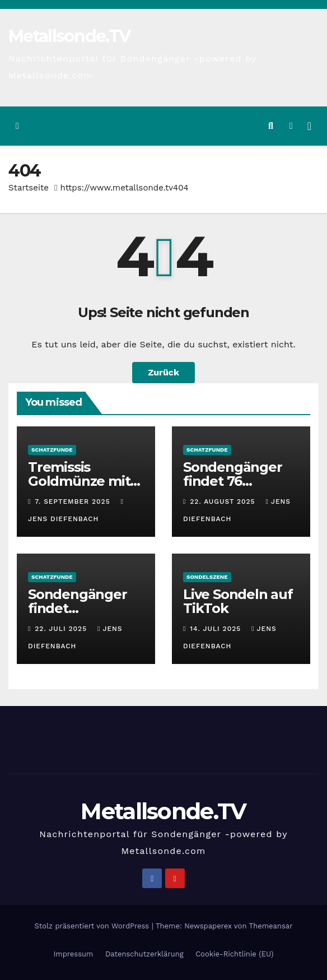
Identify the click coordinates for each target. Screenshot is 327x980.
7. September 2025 (74, 501)
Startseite (29, 188)
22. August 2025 (224, 501)
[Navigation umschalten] (309, 126)
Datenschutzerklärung (144, 954)
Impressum (73, 954)
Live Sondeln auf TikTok (238, 601)
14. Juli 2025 (217, 629)
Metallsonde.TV (69, 36)
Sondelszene (207, 577)
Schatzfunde (52, 450)
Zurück (163, 372)
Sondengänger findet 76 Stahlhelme (233, 481)
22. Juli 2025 (62, 629)
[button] (271, 126)
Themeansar (271, 926)
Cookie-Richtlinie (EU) (234, 954)
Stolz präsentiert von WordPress (93, 926)
